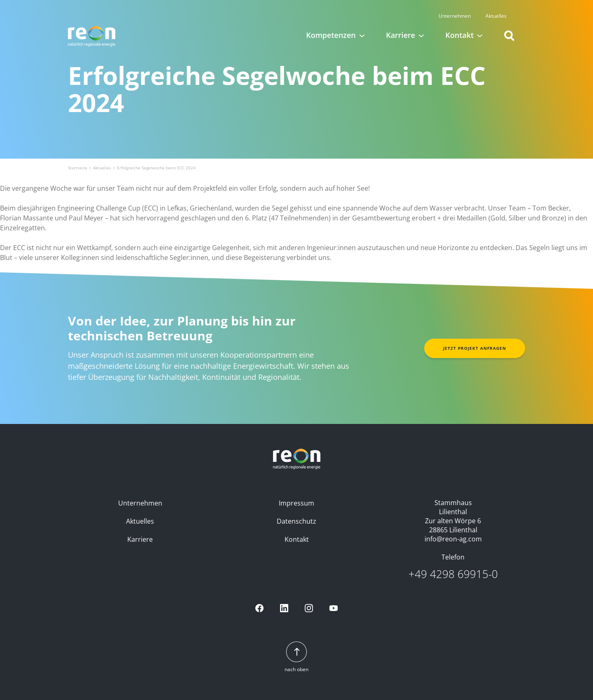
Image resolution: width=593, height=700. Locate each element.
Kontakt (297, 539)
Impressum (296, 503)
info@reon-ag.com (453, 539)
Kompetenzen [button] (331, 29)
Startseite (78, 168)
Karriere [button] (400, 29)
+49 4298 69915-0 (453, 574)
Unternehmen (463, 10)
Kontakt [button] (460, 29)
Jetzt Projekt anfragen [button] (475, 348)
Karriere (140, 539)
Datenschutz (296, 521)
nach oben (296, 657)
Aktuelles (504, 10)
